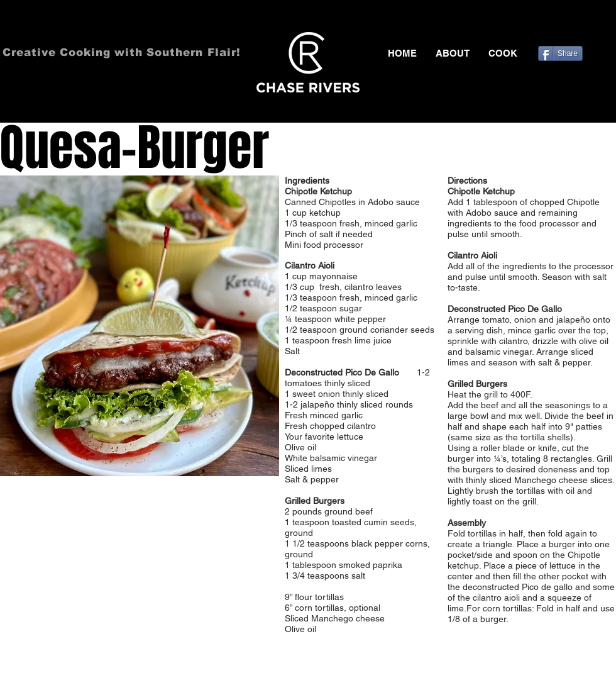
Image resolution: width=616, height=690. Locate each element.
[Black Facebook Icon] (554, 25)
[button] (503, 53)
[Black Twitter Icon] (572, 25)
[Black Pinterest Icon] (590, 25)
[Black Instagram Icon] (608, 25)
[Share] (560, 53)
